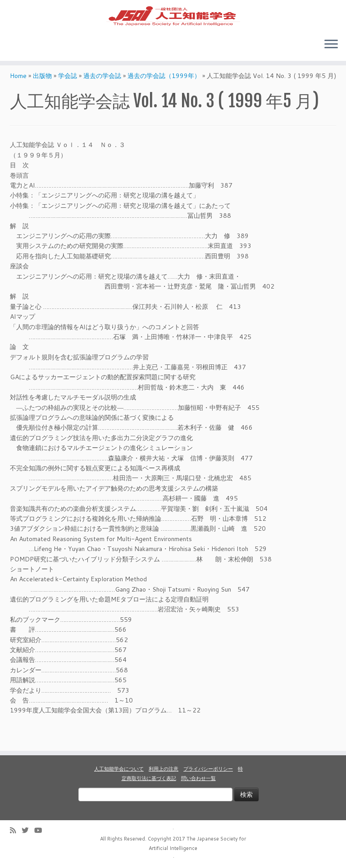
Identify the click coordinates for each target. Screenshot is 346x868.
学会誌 (68, 97)
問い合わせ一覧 (198, 778)
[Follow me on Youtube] (41, 830)
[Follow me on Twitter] (28, 830)
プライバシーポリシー (208, 769)
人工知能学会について (119, 769)
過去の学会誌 (102, 97)
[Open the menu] (331, 60)
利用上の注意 (164, 769)
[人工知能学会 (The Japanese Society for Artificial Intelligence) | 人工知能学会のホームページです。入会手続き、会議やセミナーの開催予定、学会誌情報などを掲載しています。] (173, 23)
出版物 (42, 97)
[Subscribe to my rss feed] (16, 830)
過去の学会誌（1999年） (164, 97)
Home (18, 97)
